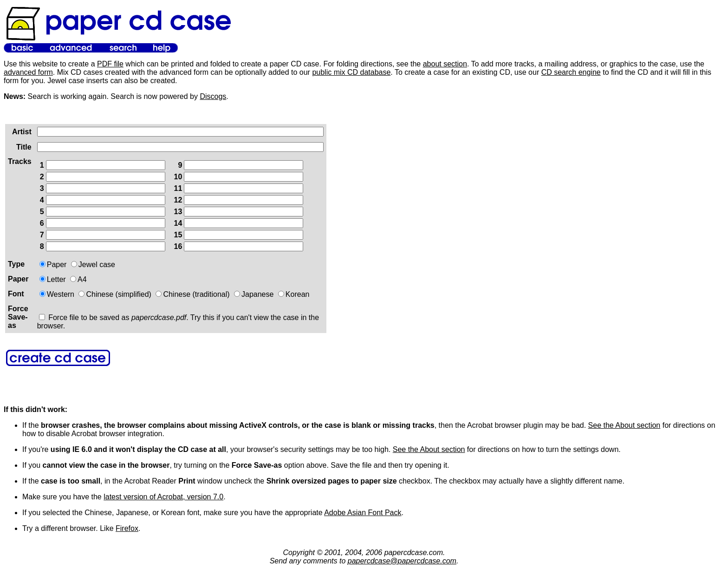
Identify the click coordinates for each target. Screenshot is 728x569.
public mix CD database (351, 72)
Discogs (213, 96)
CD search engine (571, 72)
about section (445, 64)
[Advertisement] (332, 249)
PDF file (110, 64)
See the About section (624, 425)
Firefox (127, 528)
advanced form (28, 72)
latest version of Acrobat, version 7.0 (163, 497)
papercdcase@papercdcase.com (402, 561)
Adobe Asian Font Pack (363, 513)
